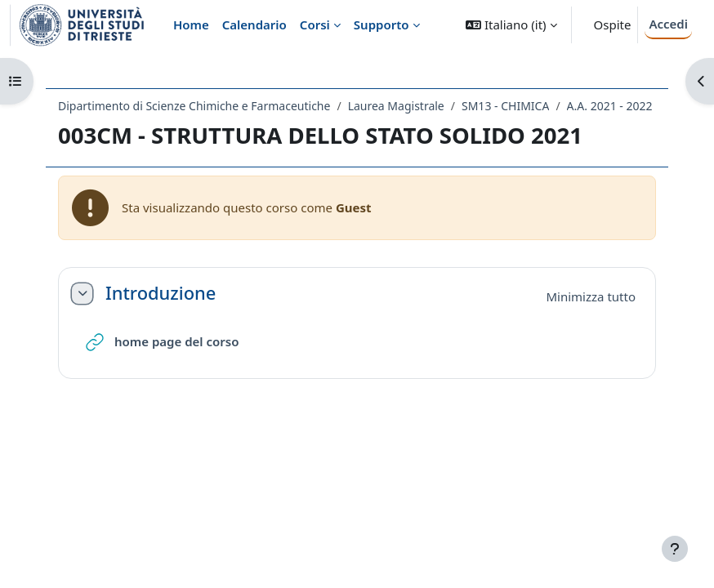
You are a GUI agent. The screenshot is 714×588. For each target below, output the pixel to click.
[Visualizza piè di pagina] (675, 549)
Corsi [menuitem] (315, 24)
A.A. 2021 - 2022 (610, 106)
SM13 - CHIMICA (505, 106)
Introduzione (161, 293)
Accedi (668, 24)
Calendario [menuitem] (254, 24)
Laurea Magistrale (396, 106)
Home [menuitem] (191, 24)
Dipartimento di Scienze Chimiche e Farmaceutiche (194, 106)
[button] (511, 25)
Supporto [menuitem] (382, 24)
